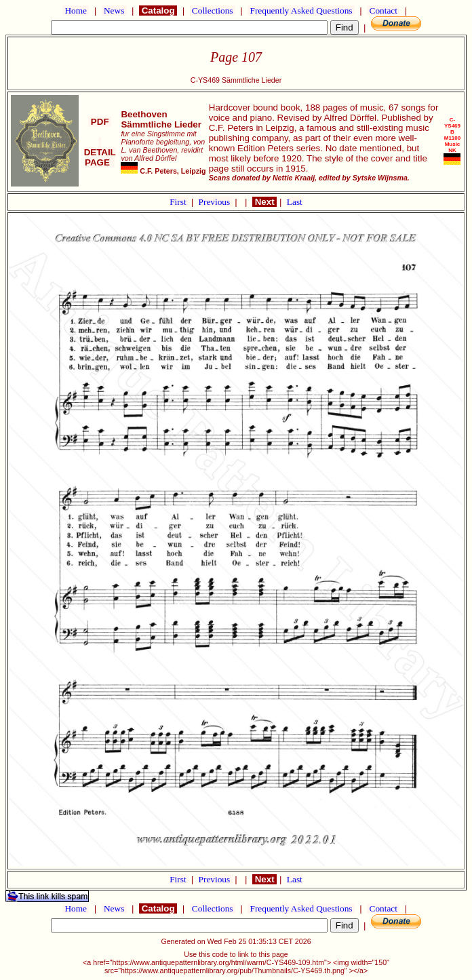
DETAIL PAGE (100, 152)
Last (295, 202)
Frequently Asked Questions (301, 11)
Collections (213, 11)
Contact (383, 11)
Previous (216, 202)
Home (76, 11)
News (114, 11)
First (179, 202)
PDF (100, 122)
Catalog (158, 11)
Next (264, 202)
